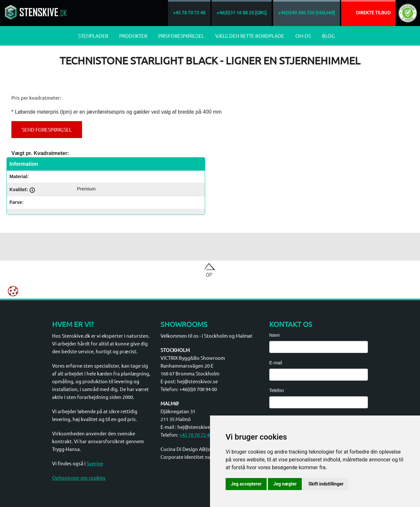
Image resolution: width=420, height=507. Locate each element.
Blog (328, 36)
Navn (275, 335)
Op (209, 275)
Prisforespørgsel (181, 36)
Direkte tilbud (373, 12)
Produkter (133, 36)
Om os (303, 36)
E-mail (276, 363)
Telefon (277, 390)
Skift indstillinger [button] (326, 484)
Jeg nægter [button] (285, 484)
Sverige (95, 463)
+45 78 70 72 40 (196, 435)
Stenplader (93, 36)
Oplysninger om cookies (79, 478)
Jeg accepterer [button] (246, 484)
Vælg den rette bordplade (250, 36)
